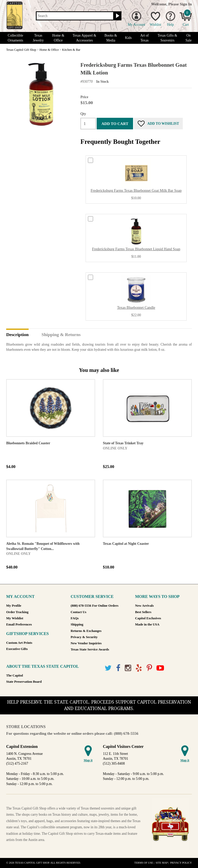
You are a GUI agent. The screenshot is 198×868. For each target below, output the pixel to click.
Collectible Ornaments (15, 38)
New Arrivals (144, 606)
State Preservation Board (24, 682)
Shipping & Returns (61, 335)
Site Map (162, 863)
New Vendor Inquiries (86, 643)
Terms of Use (144, 863)
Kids (128, 38)
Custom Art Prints (19, 643)
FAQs (75, 618)
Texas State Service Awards (90, 649)
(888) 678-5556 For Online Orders (94, 606)
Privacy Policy (181, 863)
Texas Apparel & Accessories (85, 38)
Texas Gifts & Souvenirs (167, 38)
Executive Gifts (17, 649)
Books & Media (111, 38)
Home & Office (58, 38)
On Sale (189, 38)
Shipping (77, 624)
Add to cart (115, 124)
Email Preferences (19, 624)
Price (84, 97)
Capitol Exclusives (148, 618)
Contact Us (79, 612)
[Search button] (117, 16)
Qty (83, 114)
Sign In (186, 4)
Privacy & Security (84, 637)
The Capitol (15, 675)
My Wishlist (15, 618)
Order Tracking (17, 612)
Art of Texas (145, 38)
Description (17, 335)
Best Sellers (143, 612)
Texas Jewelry (38, 38)
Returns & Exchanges (86, 631)
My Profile (14, 606)
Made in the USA (147, 624)
